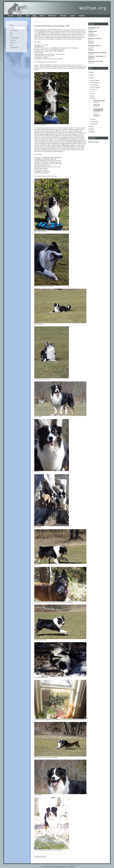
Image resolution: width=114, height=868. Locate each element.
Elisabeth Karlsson (94, 142)
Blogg (12, 28)
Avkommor (14, 48)
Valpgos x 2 (97, 115)
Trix (12, 45)
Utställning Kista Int (95, 46)
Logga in (72, 866)
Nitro (34, 16)
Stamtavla (14, 30)
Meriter (13, 40)
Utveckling (14, 38)
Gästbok (82, 16)
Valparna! (91, 42)
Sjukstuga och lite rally (96, 61)
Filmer (13, 43)
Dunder (42, 16)
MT (11, 35)
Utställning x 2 (93, 35)
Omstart (91, 49)
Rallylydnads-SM (94, 28)
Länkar (73, 16)
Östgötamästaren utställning (97, 53)
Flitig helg (97, 105)
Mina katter (52, 16)
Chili (27, 16)
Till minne (63, 16)
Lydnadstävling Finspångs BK (98, 110)
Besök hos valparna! (95, 38)
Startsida (11, 16)
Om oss (20, 16)
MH (11, 33)
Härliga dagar (93, 31)
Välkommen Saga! (99, 101)
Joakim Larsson (48, 866)
